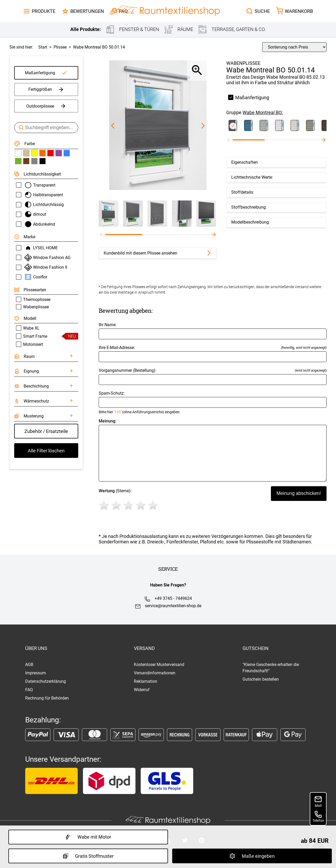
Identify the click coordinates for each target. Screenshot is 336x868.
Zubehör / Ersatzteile (46, 431)
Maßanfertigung (40, 73)
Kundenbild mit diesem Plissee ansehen (158, 253)
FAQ (29, 690)
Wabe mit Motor (88, 837)
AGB (29, 665)
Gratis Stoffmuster (88, 856)
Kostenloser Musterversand (159, 665)
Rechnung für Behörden (47, 698)
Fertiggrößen (46, 89)
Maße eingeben (252, 856)
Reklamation (146, 681)
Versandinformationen (155, 673)
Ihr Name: (213, 331)
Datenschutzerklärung (46, 681)
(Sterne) (129, 500)
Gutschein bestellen (261, 679)
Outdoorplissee (46, 106)
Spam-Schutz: (213, 402)
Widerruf (142, 690)
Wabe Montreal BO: (263, 112)
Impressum (36, 673)
